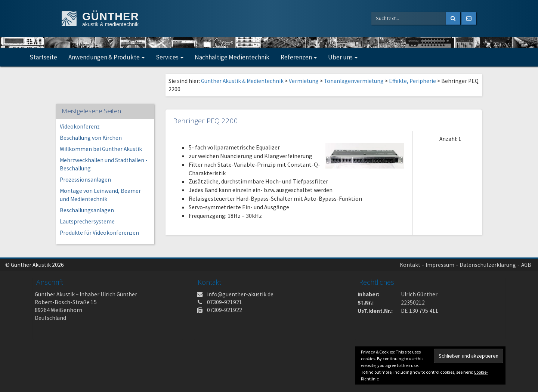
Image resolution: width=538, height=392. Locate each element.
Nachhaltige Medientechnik (232, 57)
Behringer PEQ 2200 (205, 121)
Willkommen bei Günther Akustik (101, 149)
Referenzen (299, 57)
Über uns (343, 57)
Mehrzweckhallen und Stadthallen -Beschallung (104, 164)
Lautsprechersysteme (87, 221)
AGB (526, 265)
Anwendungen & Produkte (106, 57)
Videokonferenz (80, 126)
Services (170, 57)
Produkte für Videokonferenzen (99, 233)
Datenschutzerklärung (488, 265)
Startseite (43, 57)
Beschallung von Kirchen (91, 138)
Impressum (440, 265)
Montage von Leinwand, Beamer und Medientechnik (100, 195)
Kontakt (410, 265)
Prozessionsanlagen (85, 180)
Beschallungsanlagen (87, 210)
